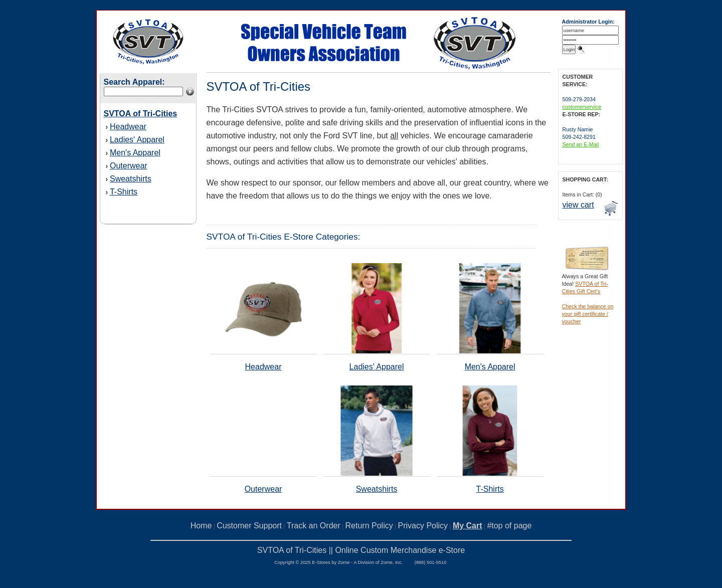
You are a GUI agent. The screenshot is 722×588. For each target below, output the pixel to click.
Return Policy (369, 526)
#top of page (509, 526)
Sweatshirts (131, 179)
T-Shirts (124, 192)
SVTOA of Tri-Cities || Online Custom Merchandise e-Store (361, 550)
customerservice (582, 107)
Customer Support (249, 526)
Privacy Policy (423, 526)
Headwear (128, 127)
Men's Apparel (135, 153)
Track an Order (314, 526)
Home (201, 526)
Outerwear (129, 166)
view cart (578, 205)
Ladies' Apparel (137, 140)
